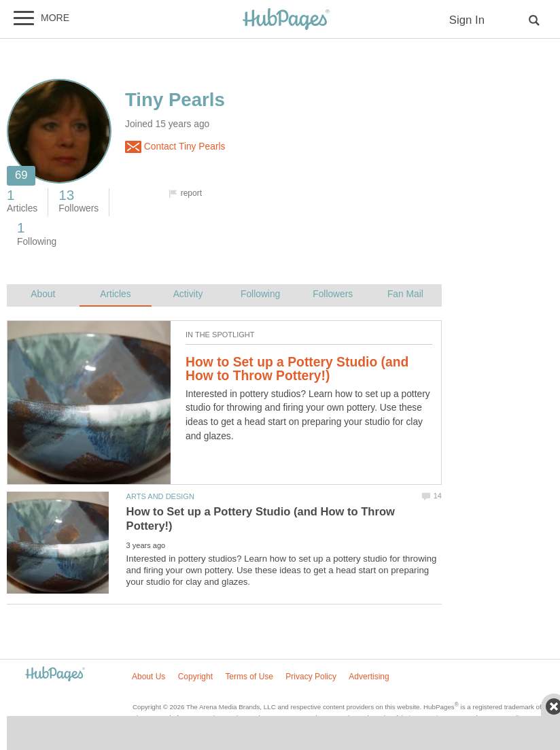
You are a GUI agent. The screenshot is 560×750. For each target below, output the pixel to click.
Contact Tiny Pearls (175, 147)
